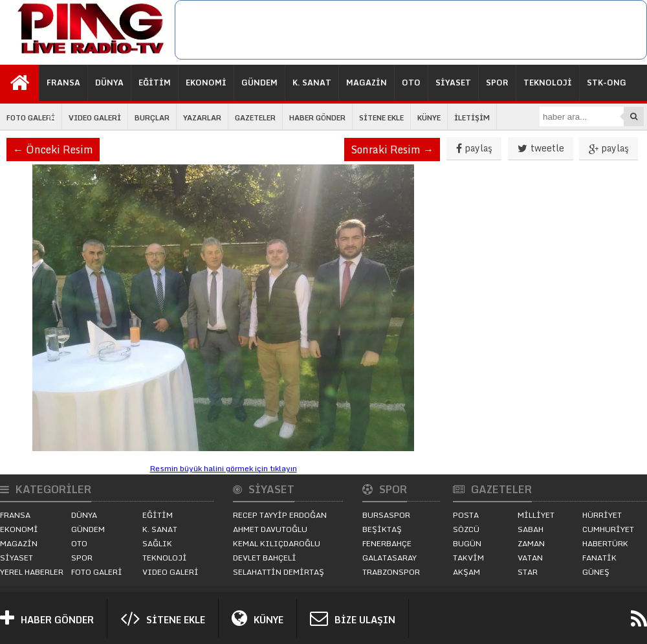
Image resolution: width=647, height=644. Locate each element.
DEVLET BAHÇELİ (265, 558)
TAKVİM (468, 558)
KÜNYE (429, 118)
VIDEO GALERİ (95, 118)
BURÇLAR (152, 118)
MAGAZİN (367, 83)
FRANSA (63, 83)
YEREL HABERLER (32, 572)
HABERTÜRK (605, 543)
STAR (528, 572)
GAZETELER (255, 118)
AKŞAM (466, 572)
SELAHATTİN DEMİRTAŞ (279, 572)
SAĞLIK (157, 543)
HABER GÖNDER (317, 118)
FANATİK (599, 558)
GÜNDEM (259, 83)
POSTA (466, 515)
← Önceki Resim (53, 150)
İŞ (51, 119)
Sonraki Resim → (392, 150)
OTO (411, 83)
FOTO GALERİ (31, 118)
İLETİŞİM (472, 118)
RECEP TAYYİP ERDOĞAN (280, 515)
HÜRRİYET (602, 515)
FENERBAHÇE (387, 543)
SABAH (531, 529)
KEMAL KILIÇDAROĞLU (277, 543)
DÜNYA (109, 83)
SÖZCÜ (466, 529)
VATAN (530, 558)
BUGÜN (467, 543)
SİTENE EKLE (381, 118)
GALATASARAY (389, 558)
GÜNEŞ (596, 572)
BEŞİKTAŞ (382, 529)
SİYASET (453, 83)
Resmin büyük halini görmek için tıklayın (224, 468)
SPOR (497, 83)
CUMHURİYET (608, 529)
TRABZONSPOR (391, 572)
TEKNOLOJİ (548, 83)
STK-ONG (607, 83)
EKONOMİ (206, 83)
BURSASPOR (386, 515)
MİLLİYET (536, 515)
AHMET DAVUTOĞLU (270, 529)
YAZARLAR (202, 118)
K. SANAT (312, 83)
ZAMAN (531, 543)
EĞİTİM (155, 83)
